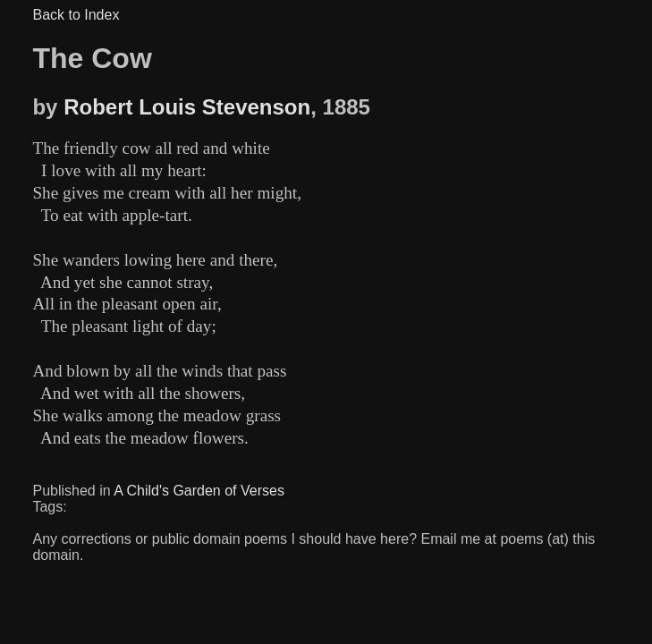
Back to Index (76, 15)
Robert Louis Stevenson (187, 107)
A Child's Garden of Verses (199, 491)
